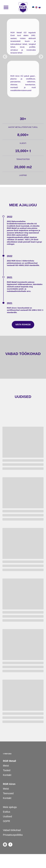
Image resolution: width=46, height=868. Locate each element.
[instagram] (5, 846)
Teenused (8, 793)
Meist (6, 766)
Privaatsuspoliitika (13, 835)
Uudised (7, 816)
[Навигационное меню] (6, 7)
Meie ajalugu (10, 807)
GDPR (7, 821)
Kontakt (7, 775)
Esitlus (7, 812)
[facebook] (10, 846)
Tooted (7, 770)
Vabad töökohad (12, 830)
